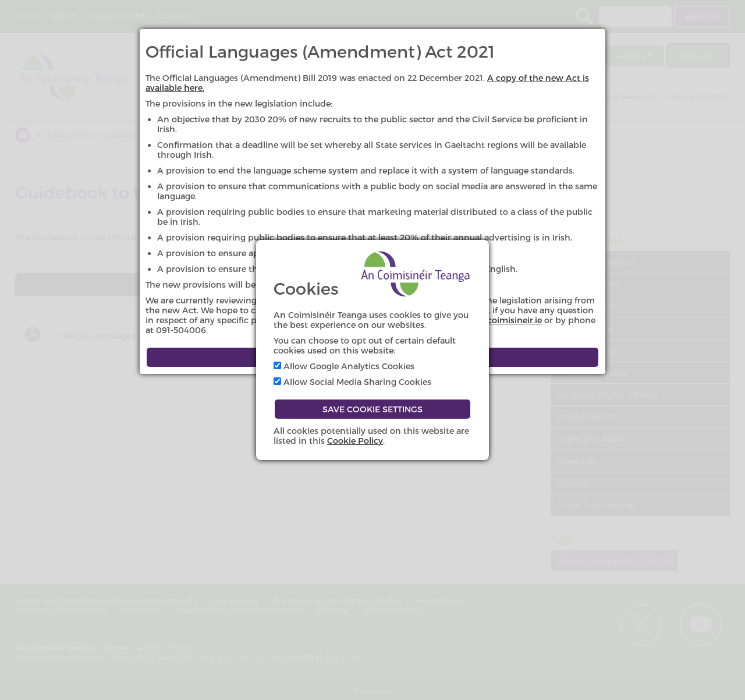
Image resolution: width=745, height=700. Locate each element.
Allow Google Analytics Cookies (344, 366)
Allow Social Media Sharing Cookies (352, 382)
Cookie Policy (355, 441)
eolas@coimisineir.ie (500, 320)
